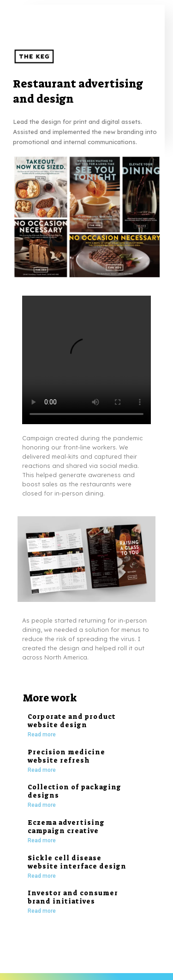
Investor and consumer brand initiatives (73, 897)
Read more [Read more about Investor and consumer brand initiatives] (42, 911)
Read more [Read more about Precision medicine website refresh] (42, 770)
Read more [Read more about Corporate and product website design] (42, 735)
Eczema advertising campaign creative (66, 827)
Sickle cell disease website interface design (77, 862)
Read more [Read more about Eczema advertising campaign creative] (42, 840)
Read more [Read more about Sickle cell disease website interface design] (42, 876)
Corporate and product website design (72, 721)
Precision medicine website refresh (66, 756)
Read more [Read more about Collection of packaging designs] (42, 805)
